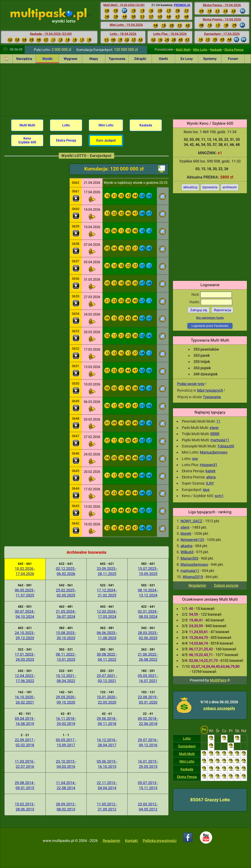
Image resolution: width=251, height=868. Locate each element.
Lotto (187, 738)
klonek (186, 533)
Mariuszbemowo (214, 452)
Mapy (94, 59)
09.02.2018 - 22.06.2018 (148, 721)
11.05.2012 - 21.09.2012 (107, 807)
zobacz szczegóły (219, 708)
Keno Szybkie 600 (27, 140)
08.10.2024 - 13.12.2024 (148, 593)
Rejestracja (222, 310)
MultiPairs (218, 680)
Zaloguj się (199, 310)
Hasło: (211, 302)
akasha (187, 546)
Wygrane (70, 59)
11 (218, 421)
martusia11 (220, 440)
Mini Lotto (200, 50)
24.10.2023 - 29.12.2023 (25, 635)
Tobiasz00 (226, 446)
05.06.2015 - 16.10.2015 (107, 764)
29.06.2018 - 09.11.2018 (107, 721)
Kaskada (216, 50)
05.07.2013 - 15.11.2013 (148, 785)
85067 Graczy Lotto (210, 800)
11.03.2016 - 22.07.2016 (25, 764)
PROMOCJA (182, 5)
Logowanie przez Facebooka (210, 326)
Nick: (212, 294)
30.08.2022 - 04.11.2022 (107, 657)
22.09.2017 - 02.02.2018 (25, 742)
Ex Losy (187, 59)
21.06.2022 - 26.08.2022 (148, 657)
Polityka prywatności (160, 841)
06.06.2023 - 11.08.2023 (107, 635)
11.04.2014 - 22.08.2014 (66, 785)
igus (206, 490)
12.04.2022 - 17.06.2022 (25, 678)
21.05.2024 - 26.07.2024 (66, 614)
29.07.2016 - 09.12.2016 (148, 742)
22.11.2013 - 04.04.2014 (107, 785)
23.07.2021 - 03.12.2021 (107, 678)
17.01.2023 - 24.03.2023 (25, 657)
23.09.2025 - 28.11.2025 (107, 571)
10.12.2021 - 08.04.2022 (66, 678)
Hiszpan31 (209, 465)
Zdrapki (140, 59)
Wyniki (47, 59)
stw (195, 459)
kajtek (211, 471)
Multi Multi (183, 50)
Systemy (210, 59)
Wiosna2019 (193, 577)
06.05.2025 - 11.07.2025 (25, 593)
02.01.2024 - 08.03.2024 (148, 614)
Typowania (117, 59)
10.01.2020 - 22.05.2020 (107, 700)
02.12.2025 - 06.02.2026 (66, 571)
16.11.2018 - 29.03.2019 (66, 721)
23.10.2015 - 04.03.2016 (66, 764)
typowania (210, 187)
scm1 (219, 496)
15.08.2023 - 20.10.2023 (66, 635)
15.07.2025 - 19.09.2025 (148, 571)
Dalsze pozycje (226, 585)
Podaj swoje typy (191, 384)
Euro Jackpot (106, 140)
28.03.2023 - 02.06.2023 (148, 635)
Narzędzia (24, 59)
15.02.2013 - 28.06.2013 (25, 807)
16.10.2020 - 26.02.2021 (25, 700)
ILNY (210, 483)
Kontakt (131, 841)
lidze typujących (210, 390)
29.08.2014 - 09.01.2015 (25, 785)
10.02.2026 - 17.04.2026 (25, 571)
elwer (214, 428)
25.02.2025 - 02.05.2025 (66, 593)
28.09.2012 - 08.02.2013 (66, 807)
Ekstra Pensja (234, 50)
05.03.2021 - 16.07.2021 (148, 678)
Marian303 (189, 558)
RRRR (215, 434)
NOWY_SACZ (191, 521)
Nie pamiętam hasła (210, 318)
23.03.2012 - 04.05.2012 (148, 807)
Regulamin (197, 585)
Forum (233, 59)
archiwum (230, 187)
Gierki (163, 59)
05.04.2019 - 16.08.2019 (25, 721)
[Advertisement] (126, 89)
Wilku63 (187, 552)
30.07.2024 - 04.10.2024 (25, 614)
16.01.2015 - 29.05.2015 (148, 764)
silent (185, 527)
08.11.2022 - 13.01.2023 (66, 657)
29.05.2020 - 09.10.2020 (66, 700)
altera (211, 477)
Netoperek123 (192, 540)
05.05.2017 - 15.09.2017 (66, 742)
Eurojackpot (187, 746)
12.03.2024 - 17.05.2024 (107, 614)
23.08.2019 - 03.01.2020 (148, 700)
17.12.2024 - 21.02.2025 (107, 593)
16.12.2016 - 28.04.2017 (107, 742)
